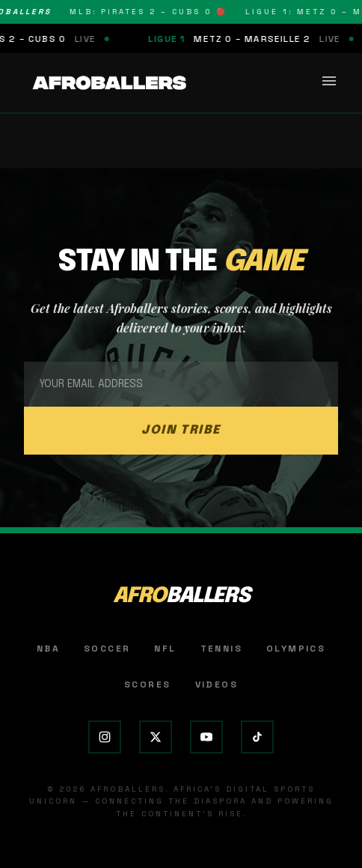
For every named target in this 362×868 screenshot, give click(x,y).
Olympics (296, 649)
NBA (48, 649)
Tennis (221, 649)
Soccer (107, 649)
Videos (217, 685)
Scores (147, 685)
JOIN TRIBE (181, 430)
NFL (165, 649)
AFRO (181, 597)
